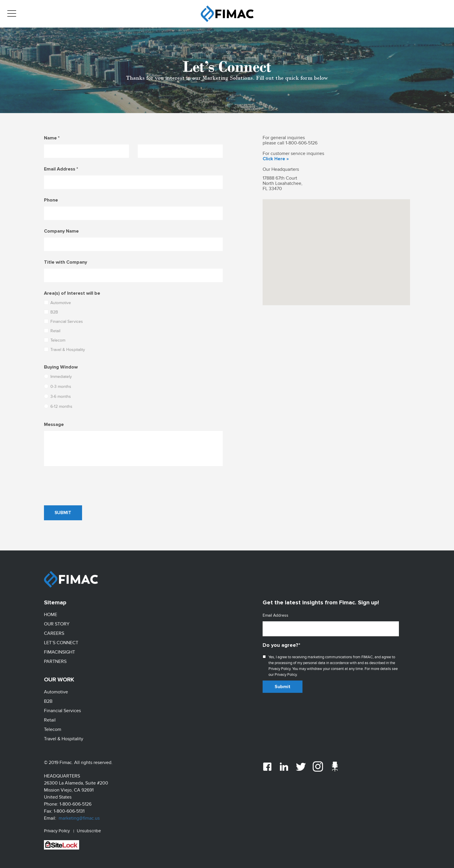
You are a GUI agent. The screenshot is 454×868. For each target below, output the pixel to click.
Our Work (59, 678)
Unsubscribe (89, 827)
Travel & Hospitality (64, 350)
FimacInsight (59, 651)
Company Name (61, 231)
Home (51, 615)
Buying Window (61, 367)
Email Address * (61, 169)
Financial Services (63, 322)
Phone (51, 200)
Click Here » (276, 159)
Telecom (55, 340)
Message (54, 424)
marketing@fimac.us (79, 814)
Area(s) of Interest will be (72, 293)
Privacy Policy (57, 827)
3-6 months (57, 397)
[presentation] (89, 486)
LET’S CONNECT (61, 642)
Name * (52, 138)
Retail (52, 331)
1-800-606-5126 (301, 143)
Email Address (276, 615)
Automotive (57, 303)
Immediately (58, 377)
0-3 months (58, 387)
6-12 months (58, 406)
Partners (55, 660)
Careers (54, 633)
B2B (51, 312)
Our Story (57, 624)
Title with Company (66, 262)
